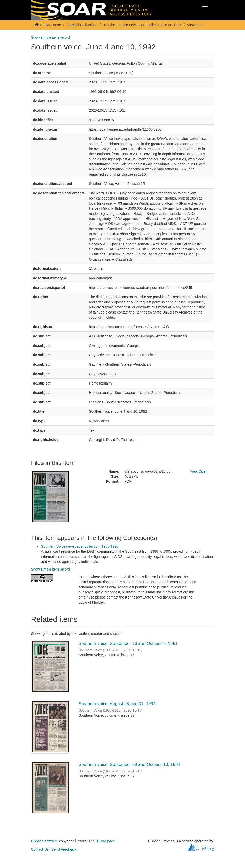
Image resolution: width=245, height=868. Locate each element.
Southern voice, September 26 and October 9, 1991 (128, 643)
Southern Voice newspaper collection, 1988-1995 (143, 25)
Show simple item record (51, 37)
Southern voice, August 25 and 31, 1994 (117, 704)
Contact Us (40, 849)
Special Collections (82, 25)
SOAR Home (51, 25)
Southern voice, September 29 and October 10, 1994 (129, 765)
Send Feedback (64, 849)
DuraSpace (106, 841)
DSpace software (45, 841)
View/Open (199, 471)
